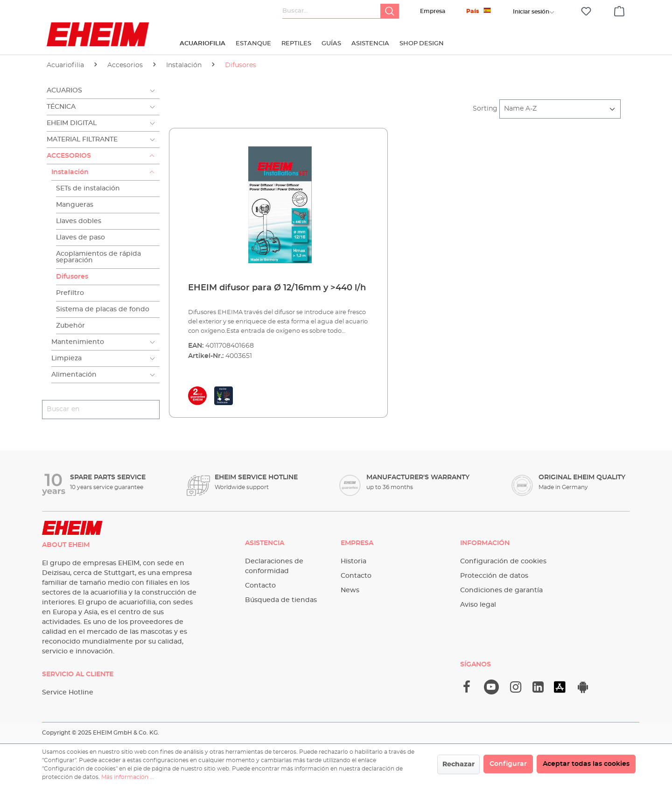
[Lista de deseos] (586, 11)
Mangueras (75, 205)
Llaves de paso (80, 238)
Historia (353, 561)
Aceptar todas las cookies (586, 764)
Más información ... (128, 777)
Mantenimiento (78, 342)
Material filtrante (82, 140)
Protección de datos (494, 576)
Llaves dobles (79, 221)
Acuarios (64, 91)
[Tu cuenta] (531, 12)
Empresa (433, 11)
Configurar (508, 764)
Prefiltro (70, 293)
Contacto (260, 586)
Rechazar (458, 764)
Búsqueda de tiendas (281, 600)
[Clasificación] (560, 109)
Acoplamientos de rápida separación (98, 257)
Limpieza (66, 358)
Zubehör (70, 326)
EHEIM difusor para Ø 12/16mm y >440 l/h (277, 288)
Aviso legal (478, 605)
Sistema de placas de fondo (103, 309)
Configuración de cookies (503, 561)
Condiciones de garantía (501, 590)
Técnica (61, 107)
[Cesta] (619, 10)
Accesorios (69, 156)
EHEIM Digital (72, 123)
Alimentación (74, 375)
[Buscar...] (332, 11)
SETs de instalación (88, 189)
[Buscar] (390, 11)
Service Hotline (68, 693)
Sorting (485, 109)
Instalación (70, 172)
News (350, 590)
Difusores (72, 277)
